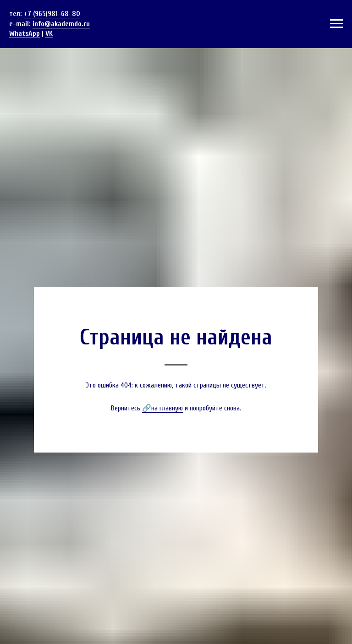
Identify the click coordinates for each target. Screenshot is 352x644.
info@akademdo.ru (61, 24)
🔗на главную (162, 408)
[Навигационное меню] (336, 24)
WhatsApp (25, 33)
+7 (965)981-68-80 (52, 14)
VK (49, 33)
